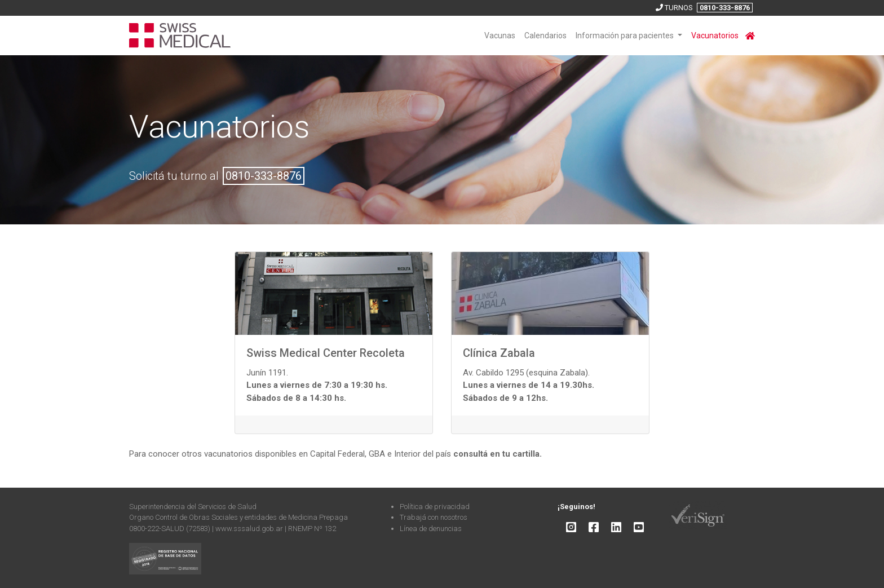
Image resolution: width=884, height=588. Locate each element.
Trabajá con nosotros (434, 517)
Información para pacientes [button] (626, 36)
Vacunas (500, 36)
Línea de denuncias (431, 529)
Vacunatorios (715, 36)
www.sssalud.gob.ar (250, 529)
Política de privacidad (435, 507)
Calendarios (545, 36)
